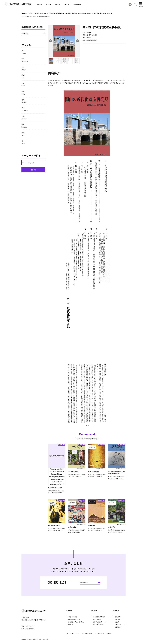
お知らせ (66, 5)
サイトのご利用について (73, 633)
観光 (25, 60)
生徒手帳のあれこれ (74, 619)
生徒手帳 (39, 5)
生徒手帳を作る (73, 617)
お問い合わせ (77, 5)
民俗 (24, 85)
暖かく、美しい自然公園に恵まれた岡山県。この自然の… (97, 476)
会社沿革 (118, 619)
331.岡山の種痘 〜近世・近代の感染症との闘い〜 (117, 473)
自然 (24, 93)
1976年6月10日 (81, 524)
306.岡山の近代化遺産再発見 (102, 27)
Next (77, 41)
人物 (24, 68)
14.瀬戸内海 (92, 525)
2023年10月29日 (121, 469)
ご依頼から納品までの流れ (76, 622)
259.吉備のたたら (73, 472)
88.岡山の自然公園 (94, 472)
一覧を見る (25, 33)
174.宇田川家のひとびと (55, 488)
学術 (25, 109)
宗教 (24, 126)
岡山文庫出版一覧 (98, 625)
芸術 (23, 76)
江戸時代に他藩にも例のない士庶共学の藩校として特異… (117, 531)
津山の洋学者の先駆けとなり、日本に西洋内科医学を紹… (57, 492)
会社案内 (57, 5)
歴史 (24, 52)
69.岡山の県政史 (73, 527)
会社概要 (118, 617)
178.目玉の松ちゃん (54, 525)
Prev (51, 41)
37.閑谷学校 (112, 527)
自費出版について (120, 625)
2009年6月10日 (81, 469)
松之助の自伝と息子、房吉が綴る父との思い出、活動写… (57, 529)
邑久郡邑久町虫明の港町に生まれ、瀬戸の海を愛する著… (97, 529)
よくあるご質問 (99, 633)
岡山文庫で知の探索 (99, 617)
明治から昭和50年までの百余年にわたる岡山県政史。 (77, 531)
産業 (24, 101)
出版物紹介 (118, 627)
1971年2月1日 (121, 524)
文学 (24, 118)
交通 (24, 134)
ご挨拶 (117, 622)
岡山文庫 (48, 5)
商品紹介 (71, 625)
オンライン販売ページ (99, 622)
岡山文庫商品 (97, 619)
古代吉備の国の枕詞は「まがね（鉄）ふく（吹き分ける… (77, 476)
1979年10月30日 (101, 469)
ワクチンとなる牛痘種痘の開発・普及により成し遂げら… (116, 478)
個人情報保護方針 (87, 633)
